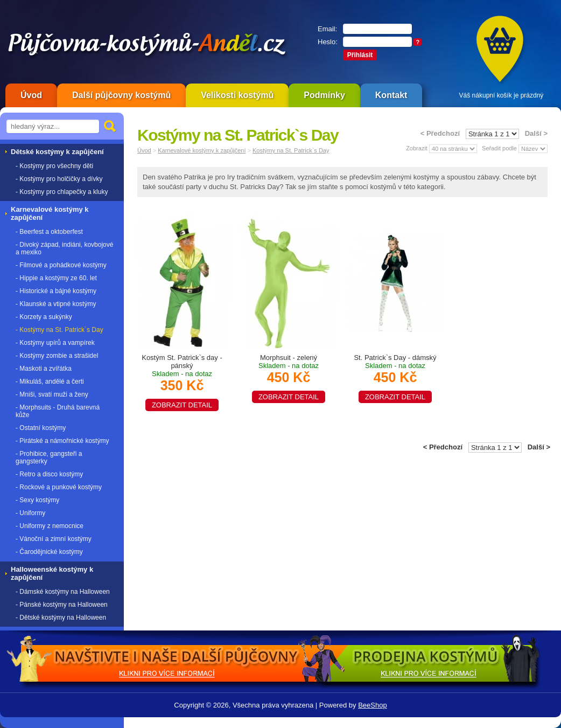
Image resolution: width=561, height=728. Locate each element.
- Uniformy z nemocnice (50, 526)
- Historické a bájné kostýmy (56, 291)
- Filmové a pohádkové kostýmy (61, 265)
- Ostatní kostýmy (41, 428)
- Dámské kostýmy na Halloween (63, 592)
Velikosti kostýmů (237, 95)
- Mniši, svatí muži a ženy (52, 394)
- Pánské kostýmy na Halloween (62, 605)
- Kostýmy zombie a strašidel (57, 356)
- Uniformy (30, 513)
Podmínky (324, 95)
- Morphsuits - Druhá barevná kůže (58, 411)
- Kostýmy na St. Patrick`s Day (59, 330)
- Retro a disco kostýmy (49, 474)
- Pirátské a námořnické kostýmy (62, 441)
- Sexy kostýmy (37, 500)
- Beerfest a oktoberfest (49, 232)
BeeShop (373, 705)
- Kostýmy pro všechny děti (54, 166)
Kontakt (391, 95)
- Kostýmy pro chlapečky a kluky (62, 192)
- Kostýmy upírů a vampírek (55, 343)
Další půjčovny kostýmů (121, 95)
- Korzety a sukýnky (44, 317)
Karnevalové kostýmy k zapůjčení (202, 150)
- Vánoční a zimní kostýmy (54, 539)
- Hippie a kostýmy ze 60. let (56, 278)
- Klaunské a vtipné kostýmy (56, 304)
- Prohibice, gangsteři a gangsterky (49, 457)
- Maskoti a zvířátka (44, 369)
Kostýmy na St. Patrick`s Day (291, 150)
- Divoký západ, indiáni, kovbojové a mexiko (64, 248)
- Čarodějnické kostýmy (49, 552)
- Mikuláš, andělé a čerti (50, 382)
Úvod (31, 95)
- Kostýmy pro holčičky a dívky (59, 179)
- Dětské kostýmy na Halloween (61, 618)
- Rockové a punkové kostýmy (59, 487)
